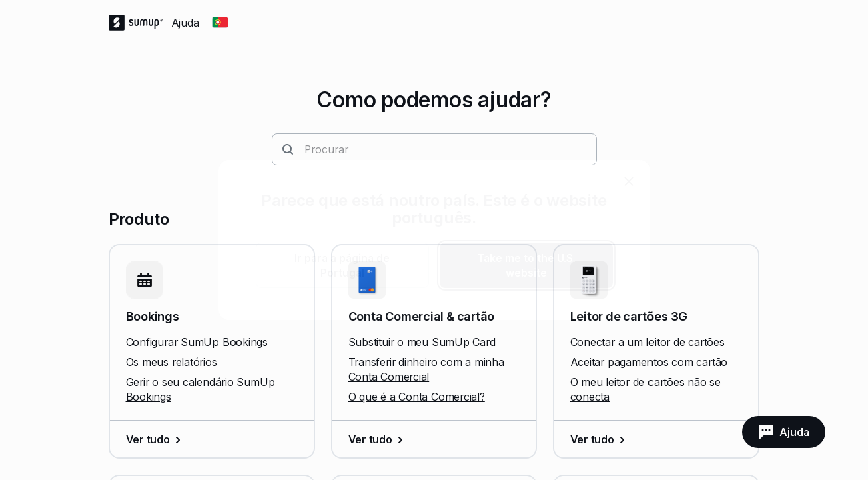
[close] (629, 181)
